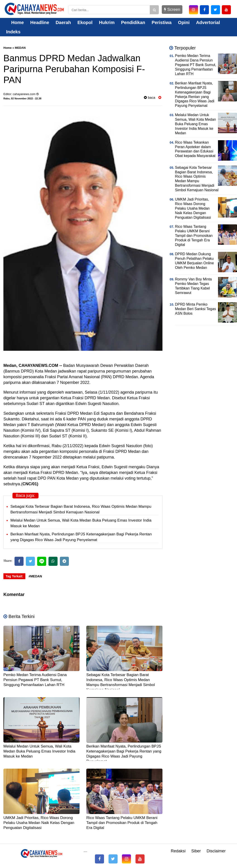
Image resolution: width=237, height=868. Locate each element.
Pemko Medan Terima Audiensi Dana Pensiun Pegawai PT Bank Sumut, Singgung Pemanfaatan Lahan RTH (35, 680)
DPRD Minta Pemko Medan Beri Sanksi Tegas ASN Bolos (195, 309)
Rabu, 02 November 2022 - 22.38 (22, 98)
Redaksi (178, 851)
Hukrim (107, 22)
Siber (196, 851)
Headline (40, 22)
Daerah (63, 22)
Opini (184, 22)
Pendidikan (133, 22)
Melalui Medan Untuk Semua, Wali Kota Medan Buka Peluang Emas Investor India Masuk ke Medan (39, 751)
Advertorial (208, 22)
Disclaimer (216, 851)
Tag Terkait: (14, 576)
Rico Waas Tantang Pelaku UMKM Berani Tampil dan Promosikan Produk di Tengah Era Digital (122, 823)
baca (150, 97)
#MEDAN (35, 576)
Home (15, 22)
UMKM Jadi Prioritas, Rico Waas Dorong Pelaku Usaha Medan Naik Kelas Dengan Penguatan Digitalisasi (39, 823)
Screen (172, 10)
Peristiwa (162, 22)
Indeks (13, 32)
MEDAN (20, 48)
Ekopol (85, 22)
